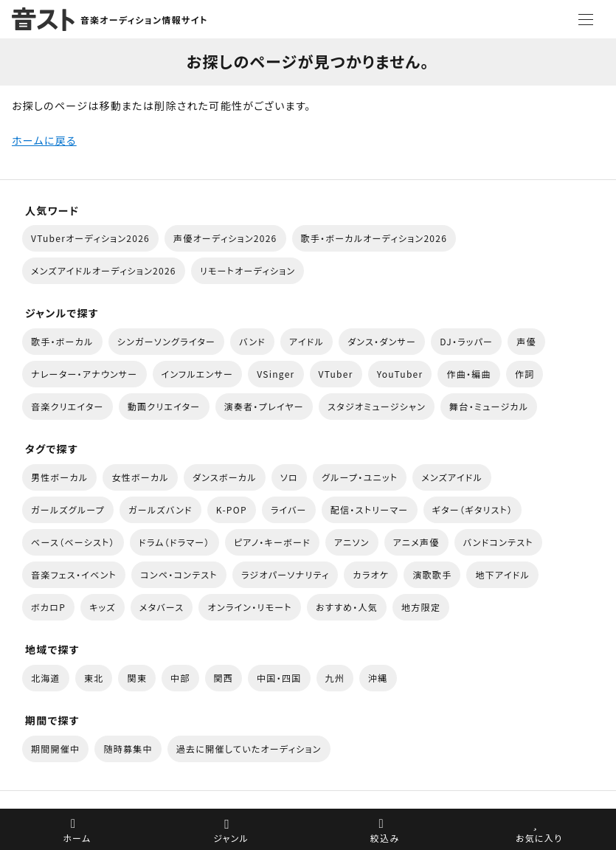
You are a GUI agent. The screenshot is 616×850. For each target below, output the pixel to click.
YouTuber (400, 374)
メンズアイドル (452, 477)
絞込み (385, 838)
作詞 (525, 374)
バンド (252, 341)
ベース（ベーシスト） (73, 542)
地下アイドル (502, 574)
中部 (180, 678)
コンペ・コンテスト (179, 574)
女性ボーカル (140, 477)
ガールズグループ (68, 509)
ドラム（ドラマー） (174, 542)
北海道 (46, 678)
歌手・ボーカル (62, 341)
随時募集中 (128, 749)
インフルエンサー (198, 374)
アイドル (307, 341)
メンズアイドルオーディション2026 (104, 270)
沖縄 (378, 678)
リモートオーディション (248, 270)
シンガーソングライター (166, 341)
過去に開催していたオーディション (249, 749)
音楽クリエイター (68, 406)
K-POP (232, 509)
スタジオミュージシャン (377, 406)
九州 (335, 678)
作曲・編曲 (468, 374)
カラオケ (371, 574)
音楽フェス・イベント (74, 574)
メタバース (162, 607)
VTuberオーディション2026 (90, 238)
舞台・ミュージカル (489, 406)
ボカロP (48, 607)
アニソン (352, 542)
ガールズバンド (160, 509)
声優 (526, 341)
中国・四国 (279, 678)
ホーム (77, 838)
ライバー (289, 509)
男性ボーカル (59, 477)
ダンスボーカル (225, 477)
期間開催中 (55, 749)
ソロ (289, 477)
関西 (224, 678)
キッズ (103, 607)
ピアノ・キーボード (272, 542)
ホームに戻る (44, 140)
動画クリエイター (164, 406)
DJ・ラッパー (466, 341)
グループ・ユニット (360, 477)
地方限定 (421, 607)
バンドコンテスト (498, 542)
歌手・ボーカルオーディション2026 (374, 238)
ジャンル (231, 838)
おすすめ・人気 (347, 607)
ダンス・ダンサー (382, 341)
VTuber (336, 374)
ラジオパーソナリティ (285, 574)
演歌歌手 (432, 574)
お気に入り (539, 838)
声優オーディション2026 (225, 238)
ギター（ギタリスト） (473, 509)
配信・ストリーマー (370, 509)
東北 (94, 678)
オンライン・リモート (249, 607)
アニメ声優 (416, 542)
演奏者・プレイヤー (264, 406)
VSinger (276, 374)
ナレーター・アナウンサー (84, 374)
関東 (137, 678)
